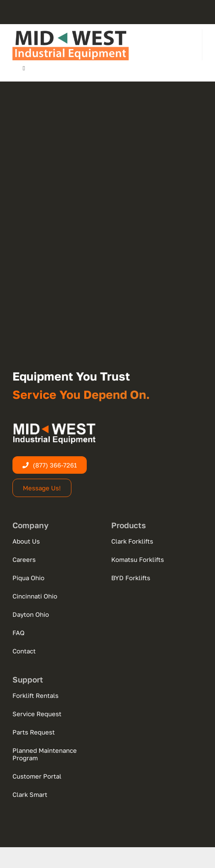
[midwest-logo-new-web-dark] (71, 32)
